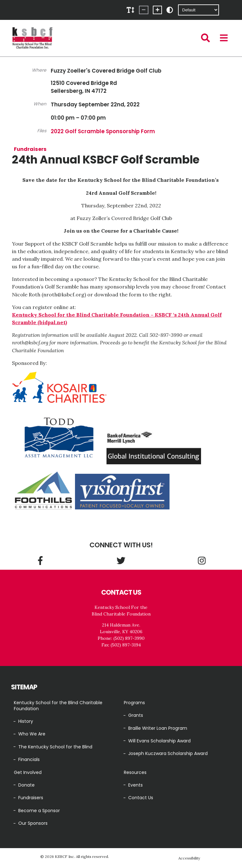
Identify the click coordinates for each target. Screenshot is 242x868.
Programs (134, 703)
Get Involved (28, 772)
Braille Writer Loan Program (158, 728)
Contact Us (141, 798)
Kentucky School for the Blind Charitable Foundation (58, 706)
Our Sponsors (33, 823)
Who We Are (32, 734)
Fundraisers (30, 149)
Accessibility (189, 858)
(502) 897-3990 (129, 638)
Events (135, 785)
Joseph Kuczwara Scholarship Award (168, 753)
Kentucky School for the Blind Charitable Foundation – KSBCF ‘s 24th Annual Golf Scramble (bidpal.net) (117, 318)
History (26, 721)
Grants (136, 715)
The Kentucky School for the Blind (55, 747)
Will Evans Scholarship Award (159, 741)
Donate (26, 785)
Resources (135, 772)
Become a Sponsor (39, 811)
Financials (29, 759)
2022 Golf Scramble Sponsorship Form (103, 131)
